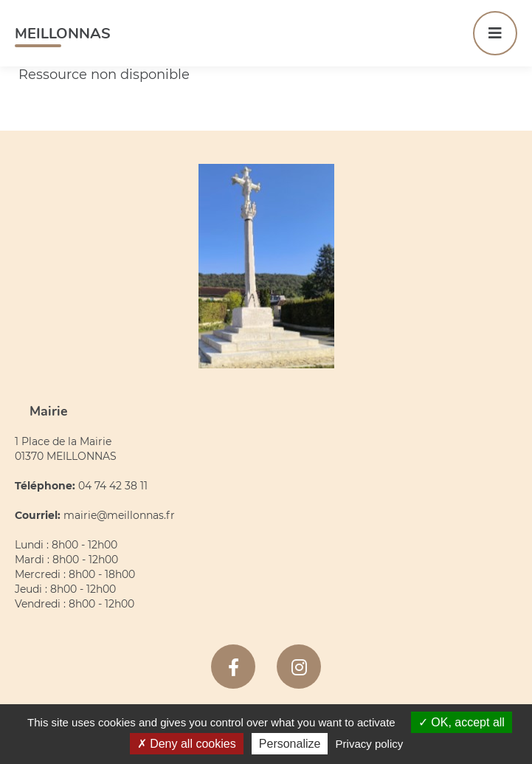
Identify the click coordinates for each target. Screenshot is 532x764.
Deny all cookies (187, 744)
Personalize (290, 744)
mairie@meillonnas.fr (119, 515)
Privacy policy (370, 744)
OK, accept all (462, 722)
